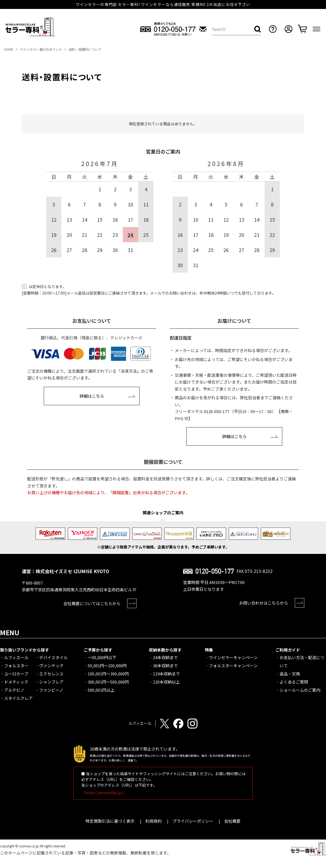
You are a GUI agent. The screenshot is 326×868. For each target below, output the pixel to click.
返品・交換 (290, 674)
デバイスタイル (53, 657)
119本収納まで (166, 674)
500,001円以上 (101, 690)
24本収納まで (165, 657)
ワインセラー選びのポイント (41, 49)
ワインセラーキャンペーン (233, 657)
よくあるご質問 (294, 682)
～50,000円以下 (102, 657)
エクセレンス (51, 674)
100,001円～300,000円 (108, 674)
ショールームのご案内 (300, 690)
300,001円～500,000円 (108, 682)
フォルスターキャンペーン (233, 666)
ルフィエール (16, 657)
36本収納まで (165, 666)
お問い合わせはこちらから (264, 603)
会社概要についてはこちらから (92, 603)
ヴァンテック (51, 666)
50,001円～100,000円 (107, 666)
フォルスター (16, 666)
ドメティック (16, 682)
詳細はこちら (92, 396)
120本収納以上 (166, 682)
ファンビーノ (51, 690)
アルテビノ (14, 690)
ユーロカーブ (16, 674)
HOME (9, 49)
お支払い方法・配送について (302, 661)
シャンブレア (51, 682)
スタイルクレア (18, 698)
